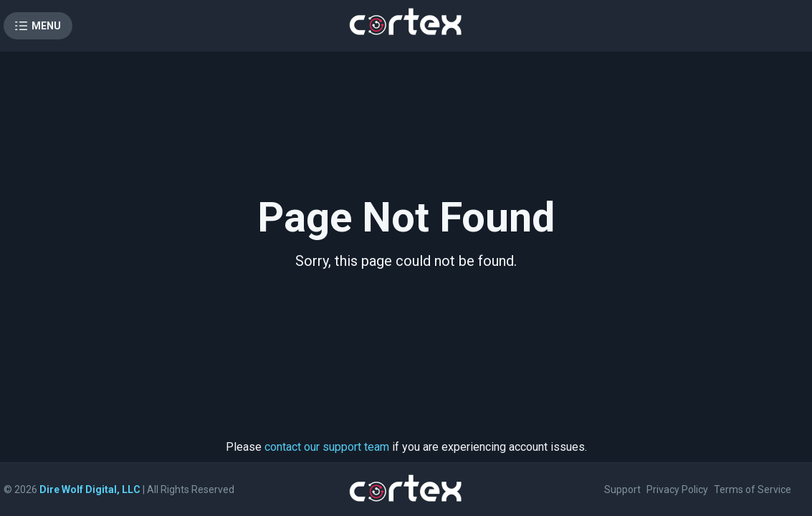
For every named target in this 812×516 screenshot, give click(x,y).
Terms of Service (753, 489)
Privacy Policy (677, 489)
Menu (46, 26)
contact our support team (327, 447)
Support (622, 489)
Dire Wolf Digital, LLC (90, 489)
